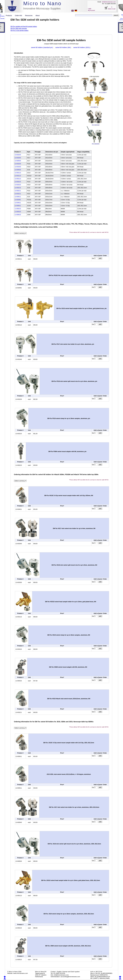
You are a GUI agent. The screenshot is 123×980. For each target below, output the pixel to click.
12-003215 (18, 182)
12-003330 (18, 167)
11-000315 (18, 212)
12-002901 (18, 200)
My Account (91, 10)
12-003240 (18, 155)
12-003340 (18, 158)
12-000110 (18, 173)
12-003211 (18, 194)
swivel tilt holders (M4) (63, 47)
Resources (30, 16)
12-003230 (18, 164)
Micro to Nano (42, 3)
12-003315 (18, 185)
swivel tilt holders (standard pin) (42, 47)
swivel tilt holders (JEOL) (82, 47)
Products (10, 16)
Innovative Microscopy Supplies (42, 8)
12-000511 (18, 197)
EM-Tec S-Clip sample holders (19, 30)
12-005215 (18, 188)
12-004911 (18, 203)
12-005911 (18, 206)
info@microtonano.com (109, 2)
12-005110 (18, 179)
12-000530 (18, 170)
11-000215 (18, 209)
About (38, 16)
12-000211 (18, 191)
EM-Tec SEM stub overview (19, 28)
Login (90, 9)
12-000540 (18, 161)
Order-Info (19, 16)
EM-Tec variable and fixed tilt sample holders (24, 27)
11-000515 (18, 215)
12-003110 (18, 176)
